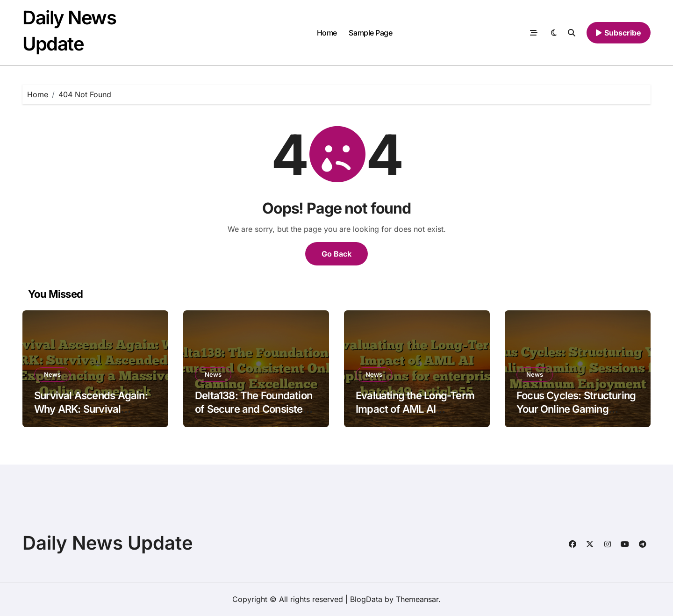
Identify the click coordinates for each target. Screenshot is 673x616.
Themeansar (417, 599)
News (52, 374)
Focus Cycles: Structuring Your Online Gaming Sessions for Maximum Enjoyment (576, 415)
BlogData (366, 599)
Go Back (336, 254)
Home (327, 33)
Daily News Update (108, 543)
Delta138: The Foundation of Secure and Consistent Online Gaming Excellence (255, 409)
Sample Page (370, 33)
